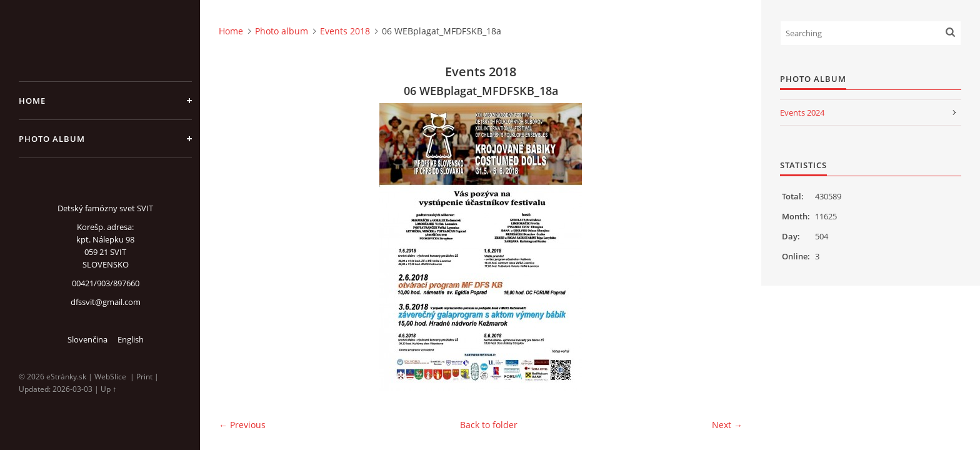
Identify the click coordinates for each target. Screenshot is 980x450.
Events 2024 (802, 112)
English (131, 339)
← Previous (242, 425)
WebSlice (110, 377)
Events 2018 (345, 31)
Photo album (52, 139)
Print (144, 377)
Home (32, 101)
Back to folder (489, 425)
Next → (727, 425)
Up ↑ (108, 389)
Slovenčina (87, 339)
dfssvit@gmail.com (106, 302)
